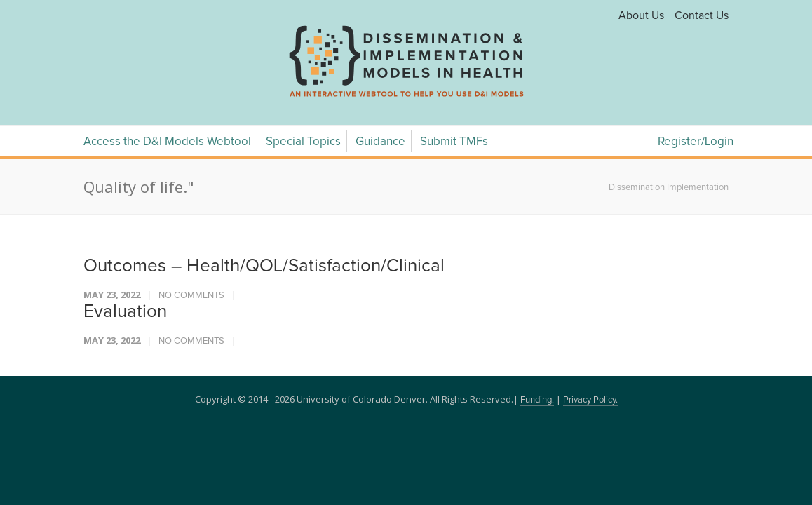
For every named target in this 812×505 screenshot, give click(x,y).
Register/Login (696, 142)
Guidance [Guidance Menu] (380, 142)
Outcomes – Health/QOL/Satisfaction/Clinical (264, 266)
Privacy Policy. (590, 400)
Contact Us (702, 15)
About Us (641, 15)
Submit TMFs (454, 142)
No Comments (191, 296)
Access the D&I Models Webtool (167, 142)
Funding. (537, 400)
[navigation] (406, 97)
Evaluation (125, 311)
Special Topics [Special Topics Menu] (303, 142)
